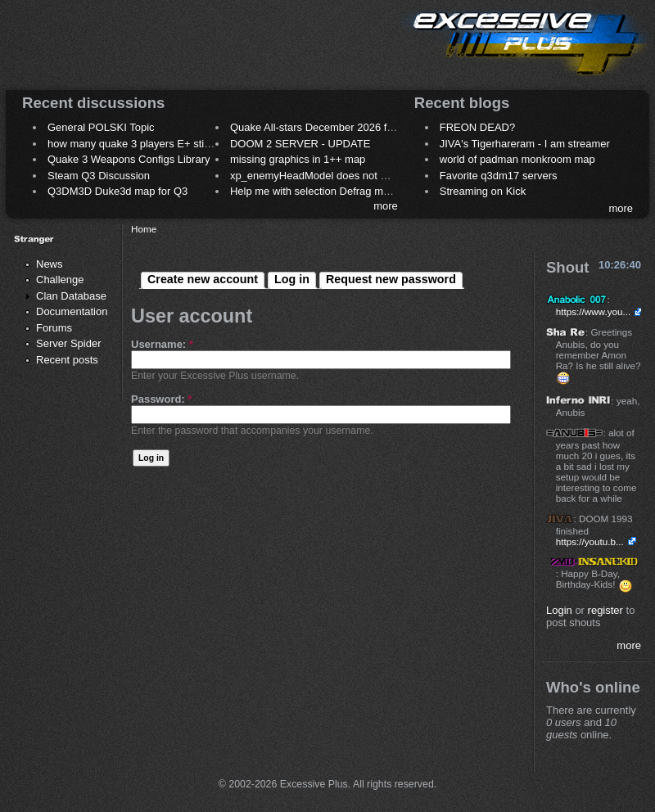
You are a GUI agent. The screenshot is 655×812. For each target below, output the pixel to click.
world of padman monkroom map (517, 159)
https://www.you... (594, 311)
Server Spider (68, 343)
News (50, 264)
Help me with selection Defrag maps (315, 191)
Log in (292, 279)
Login (559, 610)
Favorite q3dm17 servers (499, 176)
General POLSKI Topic (101, 127)
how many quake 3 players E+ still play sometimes (167, 144)
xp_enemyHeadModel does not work (316, 176)
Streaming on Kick (483, 191)
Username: (162, 344)
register (605, 610)
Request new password (391, 279)
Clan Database (71, 296)
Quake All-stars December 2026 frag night (329, 127)
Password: (161, 399)
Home (144, 229)
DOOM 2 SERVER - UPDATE (300, 144)
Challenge (60, 280)
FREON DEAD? (477, 127)
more (386, 206)
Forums (54, 328)
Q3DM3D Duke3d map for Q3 (117, 191)
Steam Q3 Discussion (99, 176)
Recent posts (67, 360)
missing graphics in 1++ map (298, 159)
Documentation (72, 311)
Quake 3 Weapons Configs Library (129, 159)
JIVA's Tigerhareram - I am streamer (525, 144)
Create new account (203, 279)
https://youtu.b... (590, 541)
